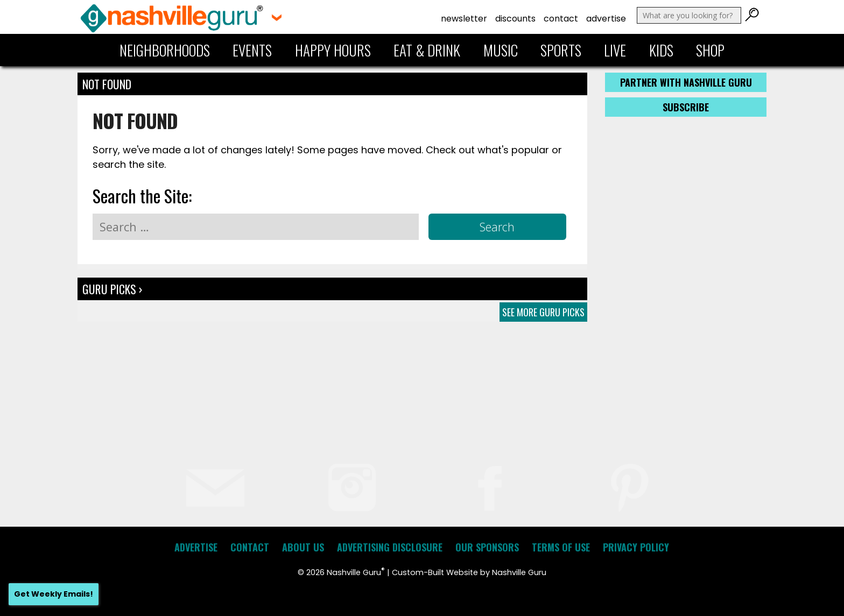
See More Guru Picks (543, 312)
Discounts (515, 19)
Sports (561, 50)
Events (252, 50)
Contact (561, 19)
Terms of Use (561, 547)
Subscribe (686, 107)
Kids (661, 50)
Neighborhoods (165, 50)
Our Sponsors (487, 547)
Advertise (606, 19)
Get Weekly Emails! (54, 594)
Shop (710, 50)
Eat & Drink (427, 50)
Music (501, 50)
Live (615, 50)
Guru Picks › (112, 289)
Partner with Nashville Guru (686, 82)
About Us (303, 547)
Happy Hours (333, 50)
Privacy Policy (636, 547)
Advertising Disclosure (390, 547)
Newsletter (464, 19)
